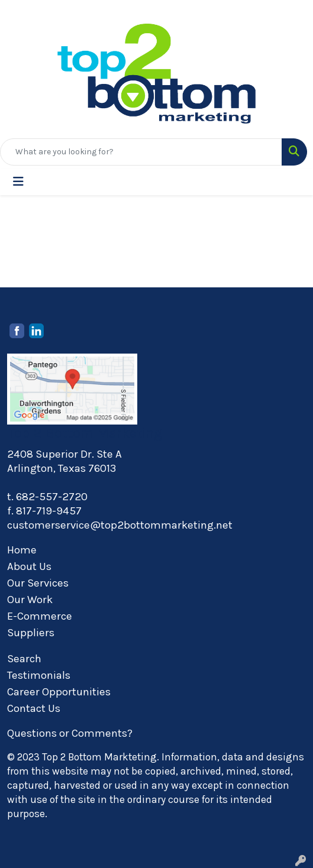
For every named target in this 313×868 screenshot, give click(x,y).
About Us (29, 566)
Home (22, 550)
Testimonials (39, 675)
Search (24, 659)
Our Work (30, 600)
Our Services (38, 583)
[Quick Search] (141, 152)
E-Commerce (40, 616)
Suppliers (31, 633)
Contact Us (34, 708)
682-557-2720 (52, 497)
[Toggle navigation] (18, 182)
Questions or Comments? (70, 733)
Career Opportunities (59, 692)
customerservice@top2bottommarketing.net (120, 525)
